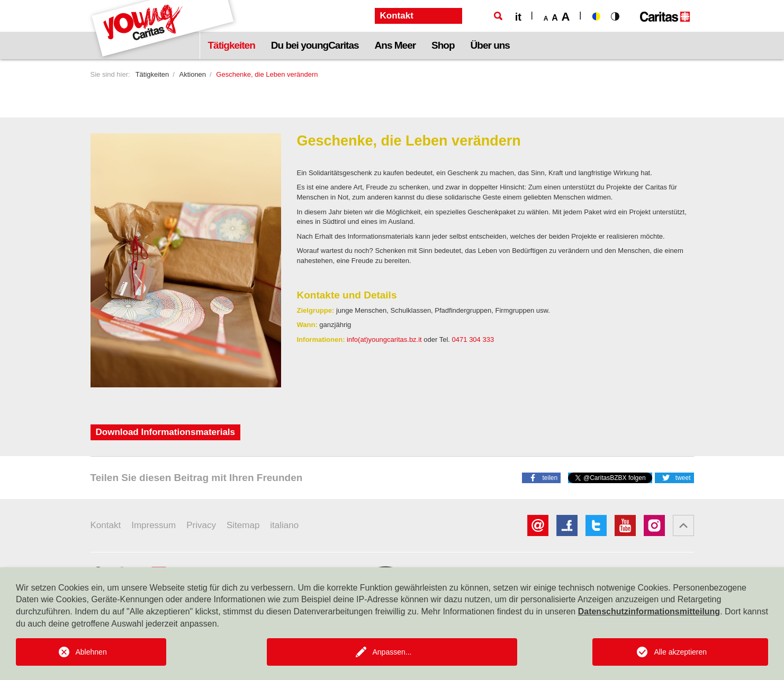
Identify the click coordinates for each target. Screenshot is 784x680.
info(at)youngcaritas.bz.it (384, 339)
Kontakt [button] (397, 16)
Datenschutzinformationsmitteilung (649, 611)
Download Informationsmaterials (166, 432)
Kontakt (106, 525)
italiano (284, 525)
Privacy (201, 525)
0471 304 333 (473, 339)
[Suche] (498, 16)
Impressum (154, 525)
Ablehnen (91, 652)
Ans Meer (395, 45)
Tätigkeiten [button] (232, 45)
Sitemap (243, 525)
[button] (542, 477)
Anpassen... (392, 652)
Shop (443, 45)
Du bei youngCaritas (315, 45)
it (518, 17)
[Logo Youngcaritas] (163, 30)
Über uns (490, 45)
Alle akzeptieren (680, 652)
